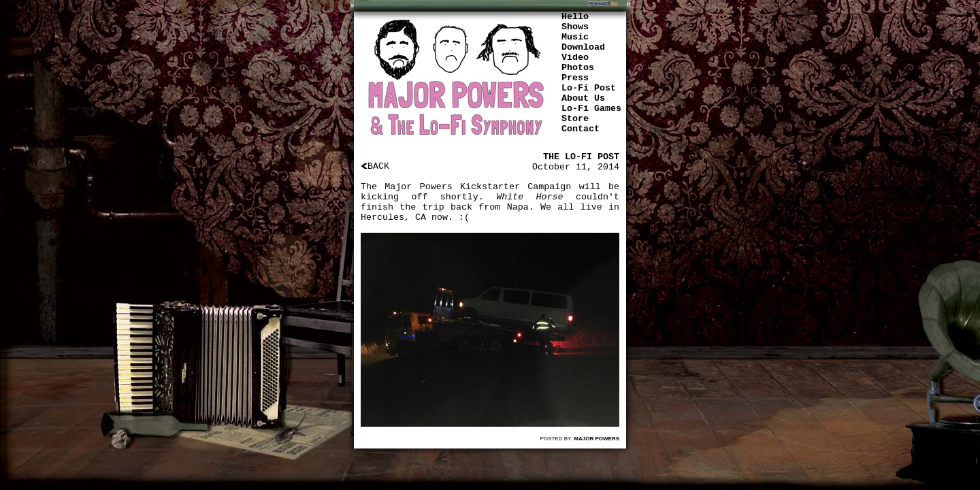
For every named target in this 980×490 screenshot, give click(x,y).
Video (575, 58)
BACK (375, 166)
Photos (578, 68)
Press (575, 78)
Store (575, 119)
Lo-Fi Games (591, 109)
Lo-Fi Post (589, 88)
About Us (583, 98)
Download (583, 47)
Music (575, 37)
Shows (575, 27)
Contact (581, 129)
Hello (575, 17)
